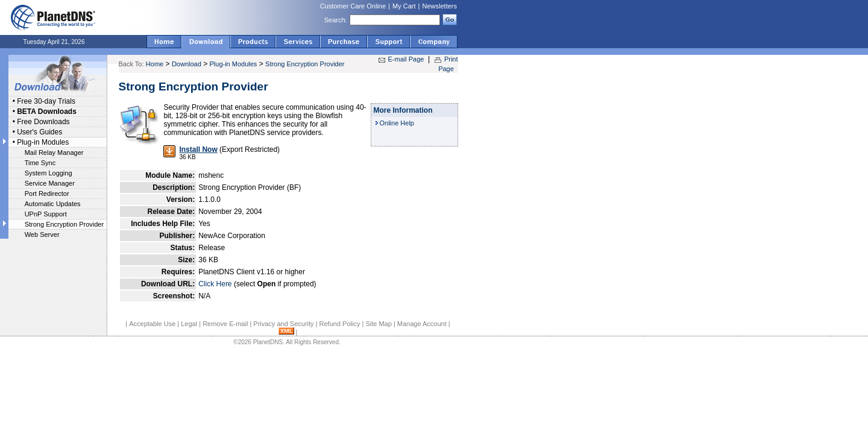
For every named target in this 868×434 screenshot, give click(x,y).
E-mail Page (406, 59)
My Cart (404, 6)
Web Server (42, 234)
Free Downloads (43, 122)
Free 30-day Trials (46, 101)
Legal (189, 324)
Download (187, 64)
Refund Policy (340, 324)
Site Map (378, 324)
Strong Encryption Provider (64, 224)
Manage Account (422, 324)
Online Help (397, 123)
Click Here (215, 284)
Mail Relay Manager (54, 153)
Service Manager (50, 183)
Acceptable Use (152, 324)
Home (155, 64)
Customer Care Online (353, 6)
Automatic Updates (53, 204)
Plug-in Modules (43, 142)
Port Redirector (47, 193)
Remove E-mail (225, 324)
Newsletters (440, 6)
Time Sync (40, 163)
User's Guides (39, 132)
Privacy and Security (283, 324)
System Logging (49, 173)
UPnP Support (46, 214)
